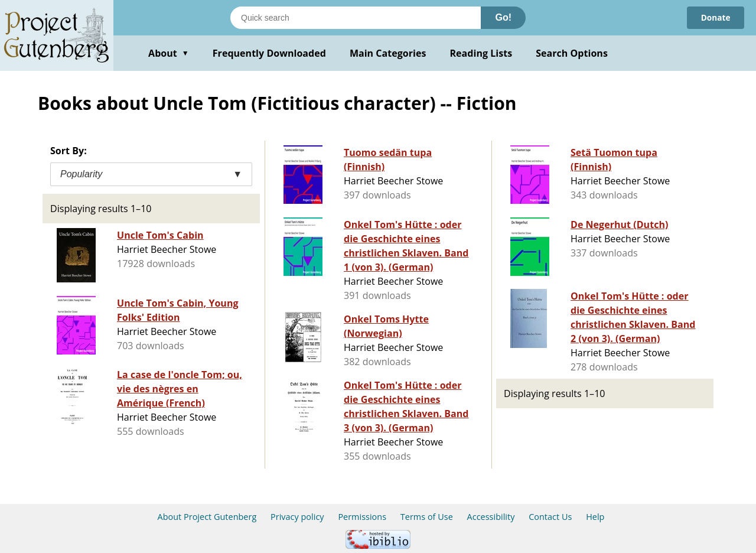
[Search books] (356, 18)
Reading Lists (481, 53)
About (169, 53)
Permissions (362, 517)
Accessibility (491, 517)
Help (595, 517)
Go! (503, 17)
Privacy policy (297, 517)
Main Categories (388, 53)
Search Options (572, 53)
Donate (715, 17)
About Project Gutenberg (207, 517)
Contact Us (550, 517)
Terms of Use (427, 517)
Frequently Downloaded (269, 53)
